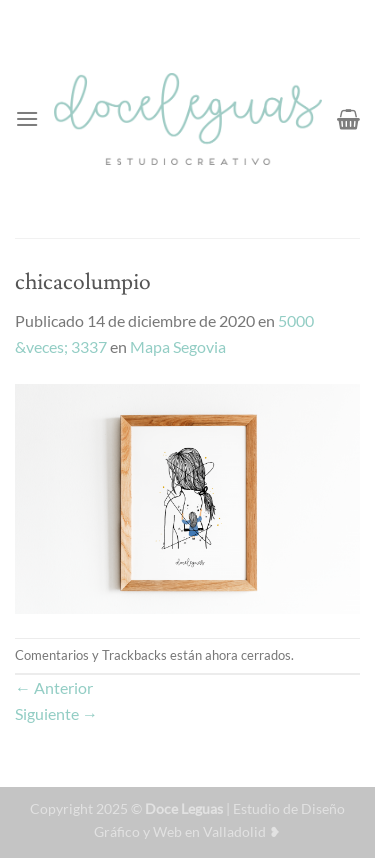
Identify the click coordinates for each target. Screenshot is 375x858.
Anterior (54, 687)
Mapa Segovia (178, 346)
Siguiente (56, 713)
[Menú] (27, 118)
